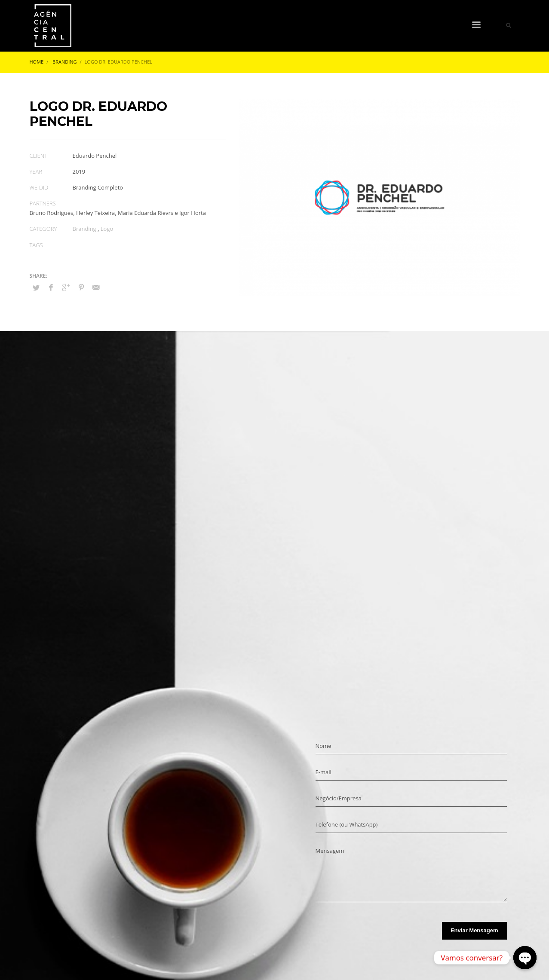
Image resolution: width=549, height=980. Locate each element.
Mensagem (330, 851)
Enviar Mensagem (474, 930)
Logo (107, 229)
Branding (84, 229)
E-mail (324, 772)
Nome (324, 746)
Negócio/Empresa (339, 798)
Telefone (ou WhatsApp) (347, 824)
